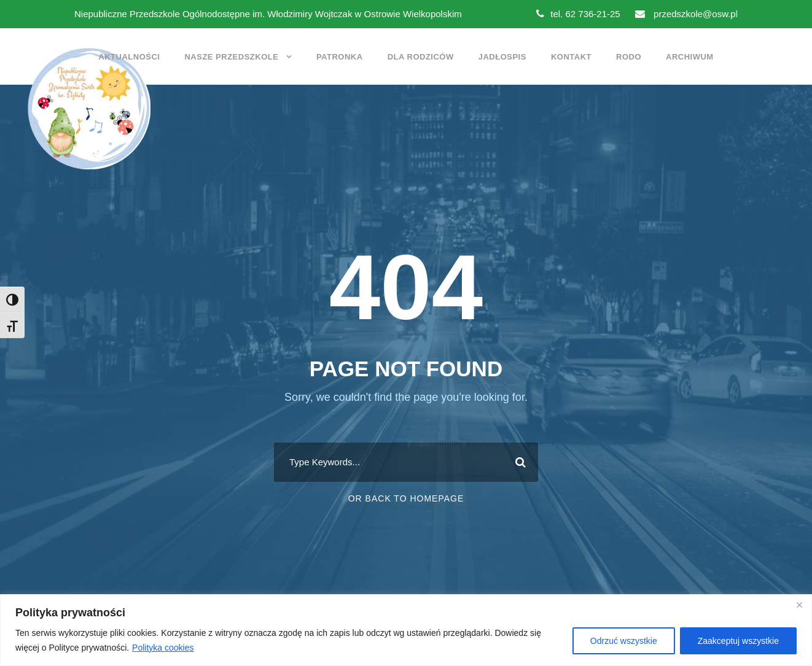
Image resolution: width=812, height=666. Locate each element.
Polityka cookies (163, 648)
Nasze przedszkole (231, 57)
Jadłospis (502, 57)
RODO (629, 57)
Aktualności (129, 57)
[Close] (799, 605)
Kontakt (571, 57)
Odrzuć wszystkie (624, 641)
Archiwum (690, 57)
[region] (406, 630)
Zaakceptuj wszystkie (738, 641)
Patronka (340, 57)
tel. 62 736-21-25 (578, 14)
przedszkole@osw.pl (686, 14)
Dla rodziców (421, 57)
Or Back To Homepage (406, 498)
